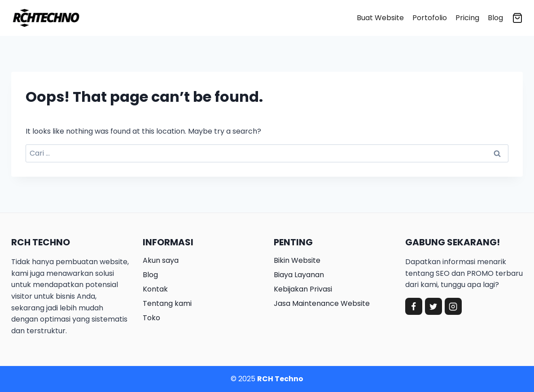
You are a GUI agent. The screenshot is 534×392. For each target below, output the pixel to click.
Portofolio (430, 18)
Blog (495, 18)
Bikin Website (297, 260)
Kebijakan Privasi (303, 289)
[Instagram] (453, 306)
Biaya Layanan (299, 275)
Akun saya (161, 260)
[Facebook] (414, 306)
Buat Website (380, 18)
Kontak (155, 289)
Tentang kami (167, 303)
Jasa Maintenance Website (322, 303)
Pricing (467, 18)
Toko (151, 318)
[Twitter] (433, 306)
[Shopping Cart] (517, 18)
